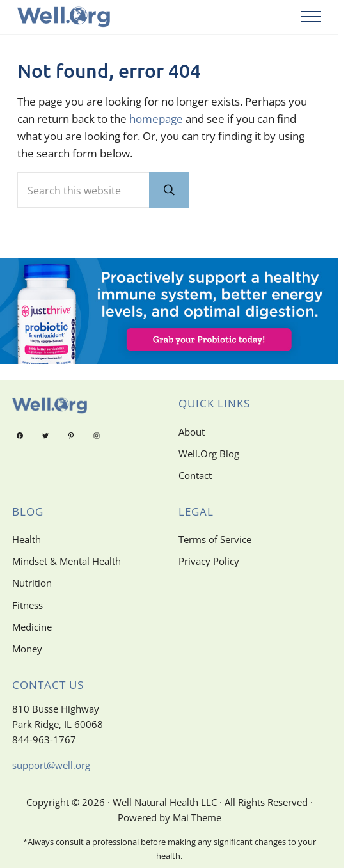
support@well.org (51, 765)
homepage (156, 119)
